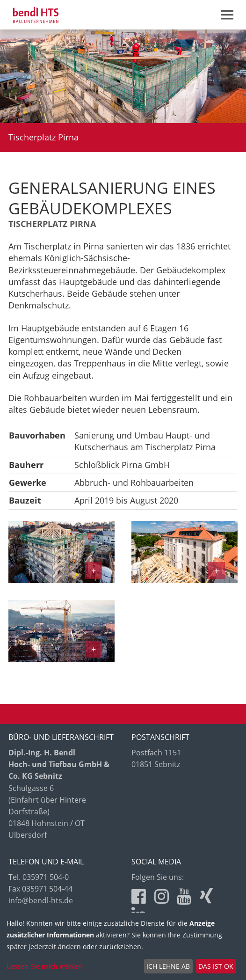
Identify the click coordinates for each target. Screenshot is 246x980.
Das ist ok (216, 966)
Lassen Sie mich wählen (45, 966)
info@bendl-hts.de (41, 900)
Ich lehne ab (168, 966)
